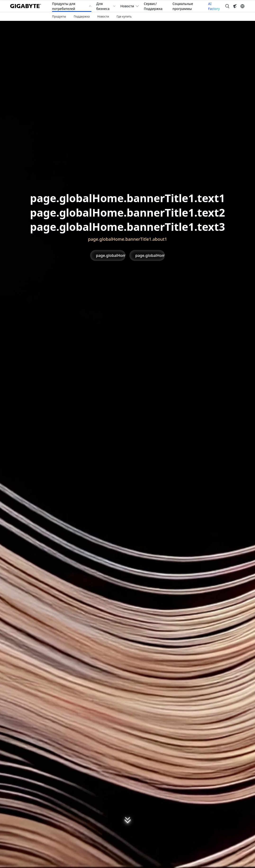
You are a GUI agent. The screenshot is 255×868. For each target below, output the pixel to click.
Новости (127, 6)
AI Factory (214, 6)
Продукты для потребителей (64, 6)
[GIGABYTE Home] (27, 6)
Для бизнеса (103, 6)
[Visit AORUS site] (235, 6)
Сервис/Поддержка (153, 6)
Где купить (124, 16)
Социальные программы (183, 6)
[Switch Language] (242, 6)
